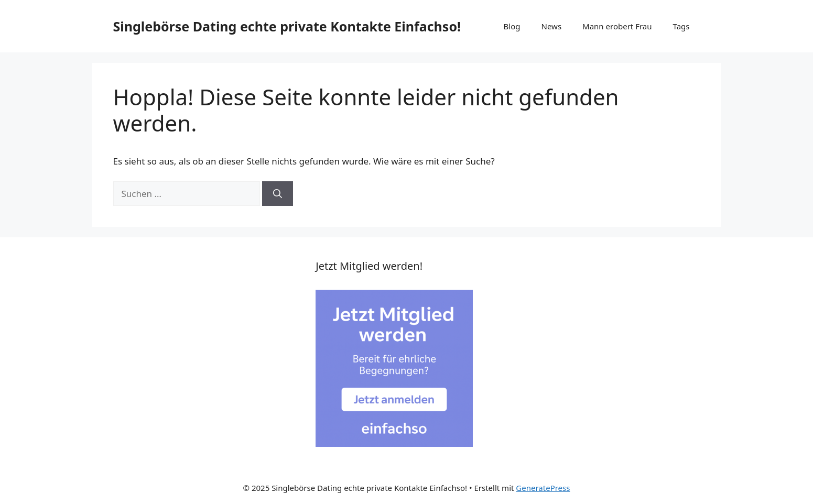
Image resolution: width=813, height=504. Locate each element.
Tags (681, 26)
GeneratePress (543, 488)
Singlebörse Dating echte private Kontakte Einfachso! (287, 26)
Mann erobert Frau (617, 26)
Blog (512, 26)
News (552, 26)
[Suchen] (278, 194)
